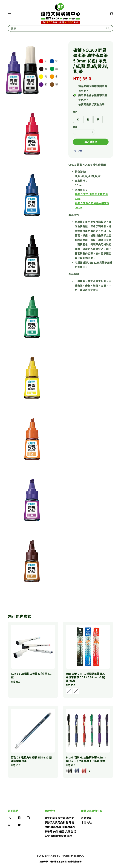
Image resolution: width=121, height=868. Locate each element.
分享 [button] (78, 151)
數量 (75, 127)
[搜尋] (108, 28)
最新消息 (86, 818)
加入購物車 (91, 142)
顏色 (75, 112)
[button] (9, 13)
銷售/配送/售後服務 (72, 861)
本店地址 (86, 822)
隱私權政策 (55, 861)
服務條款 (44, 861)
